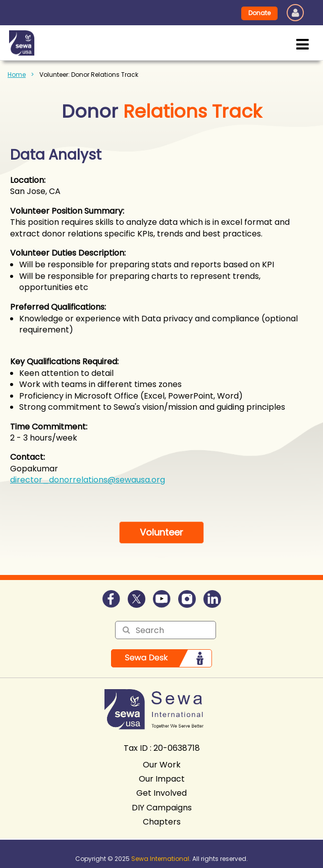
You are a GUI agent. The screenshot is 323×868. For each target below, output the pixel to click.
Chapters (162, 822)
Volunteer (161, 532)
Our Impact (162, 779)
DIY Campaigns (162, 808)
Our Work (162, 765)
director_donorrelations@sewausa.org (88, 480)
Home (17, 75)
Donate (259, 13)
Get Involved (161, 793)
